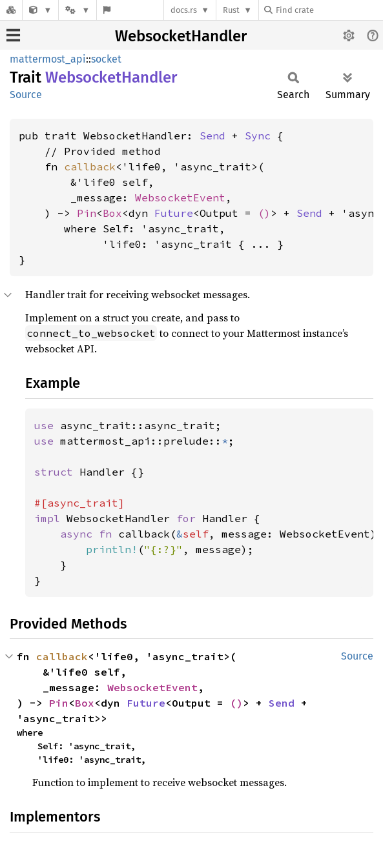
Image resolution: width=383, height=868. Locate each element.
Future (174, 213)
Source (26, 95)
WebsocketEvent (180, 197)
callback (90, 167)
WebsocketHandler (181, 36)
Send (212, 136)
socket (106, 59)
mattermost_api (48, 59)
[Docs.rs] (11, 10)
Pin (87, 213)
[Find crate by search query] (329, 10)
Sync (258, 136)
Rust (231, 10)
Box (112, 213)
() (264, 213)
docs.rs (184, 10)
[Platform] (78, 10)
